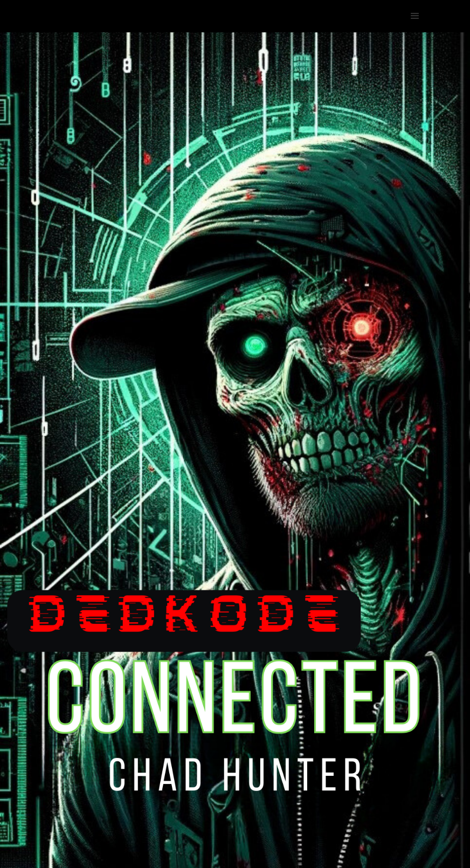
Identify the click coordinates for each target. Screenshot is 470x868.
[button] (415, 16)
